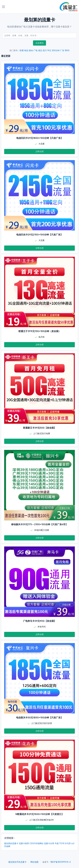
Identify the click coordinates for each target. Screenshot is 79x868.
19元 (49, 50)
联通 (22, 50)
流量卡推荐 (24, 843)
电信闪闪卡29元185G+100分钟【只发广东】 (40, 138)
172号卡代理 (65, 843)
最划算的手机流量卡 (17, 862)
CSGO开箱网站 (36, 843)
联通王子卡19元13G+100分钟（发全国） (40, 331)
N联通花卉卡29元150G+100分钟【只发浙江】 (40, 814)
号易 (57, 843)
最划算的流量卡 (11, 843)
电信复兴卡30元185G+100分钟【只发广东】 (39, 718)
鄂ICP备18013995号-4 (61, 862)
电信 (26, 50)
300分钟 (56, 50)
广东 (62, 50)
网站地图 (34, 862)
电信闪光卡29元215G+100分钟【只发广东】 (39, 235)
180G (67, 50)
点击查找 (39, 43)
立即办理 (39, 151)
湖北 (40, 50)
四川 (45, 50)
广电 (35, 50)
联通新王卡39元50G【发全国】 (40, 428)
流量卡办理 (49, 843)
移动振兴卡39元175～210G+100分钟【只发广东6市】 (39, 524)
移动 (31, 50)
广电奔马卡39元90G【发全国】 (40, 621)
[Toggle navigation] (3, 7)
